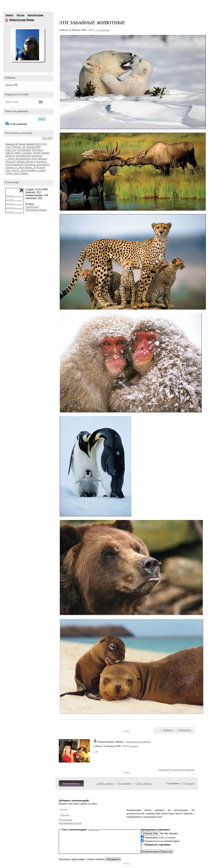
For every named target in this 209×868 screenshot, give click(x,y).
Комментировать (71, 783)
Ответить (164, 770)
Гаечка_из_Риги (15, 168)
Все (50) (47, 138)
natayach (42, 159)
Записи (9, 15)
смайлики (94, 829)
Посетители (32, 207)
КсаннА (41, 168)
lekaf (34, 159)
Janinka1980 (34, 147)
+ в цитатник (102, 30)
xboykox (30, 162)
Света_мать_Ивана (17, 173)
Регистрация (65, 820)
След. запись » (144, 783)
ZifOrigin (10, 156)
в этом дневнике (18, 124)
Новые (190, 783)
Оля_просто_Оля (16, 170)
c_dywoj (10, 159)
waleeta (21, 162)
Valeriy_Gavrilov (23, 153)
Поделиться (185, 730)
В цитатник (188, 770)
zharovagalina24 (15, 165)
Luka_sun (11, 150)
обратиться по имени (138, 742)
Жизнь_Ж (30, 168)
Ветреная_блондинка (37, 165)
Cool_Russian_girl (16, 147)
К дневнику (125, 783)
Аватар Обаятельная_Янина (27, 45)
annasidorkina (24, 156)
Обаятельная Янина (7, 20)
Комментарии (35, 15)
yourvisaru (41, 162)
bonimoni (37, 156)
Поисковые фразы (36, 210)
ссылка (134, 746)
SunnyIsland (24, 150)
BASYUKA (41, 144)
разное (10, 85)
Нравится (168, 730)
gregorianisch (23, 159)
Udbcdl (9, 153)
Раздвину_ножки (36, 170)
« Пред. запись (105, 783)
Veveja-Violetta (41, 153)
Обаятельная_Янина (110, 742)
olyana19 (11, 162)
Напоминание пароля (70, 823)
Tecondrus (37, 150)
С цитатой (176, 770)
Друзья (20, 15)
